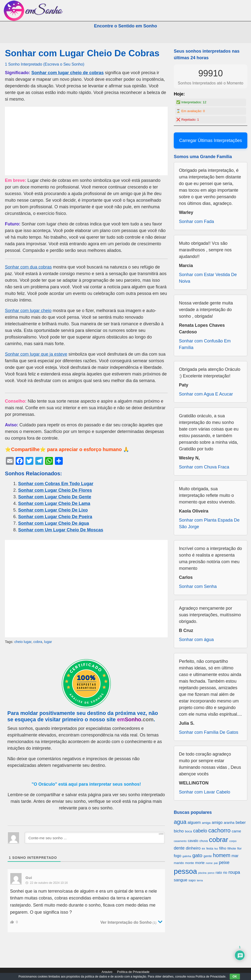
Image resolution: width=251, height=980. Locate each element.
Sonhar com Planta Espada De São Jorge (209, 523)
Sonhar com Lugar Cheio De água (54, 523)
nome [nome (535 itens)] (209, 863)
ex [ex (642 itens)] (203, 849)
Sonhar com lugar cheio (28, 311)
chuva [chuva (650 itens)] (204, 841)
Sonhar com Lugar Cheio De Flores (55, 490)
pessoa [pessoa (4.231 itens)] (185, 871)
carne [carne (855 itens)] (236, 831)
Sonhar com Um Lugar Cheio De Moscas (61, 530)
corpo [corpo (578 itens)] (233, 841)
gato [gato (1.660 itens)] (197, 855)
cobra (38, 642)
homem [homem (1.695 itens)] (222, 855)
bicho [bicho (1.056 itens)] (179, 831)
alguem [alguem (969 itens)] (194, 822)
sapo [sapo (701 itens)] (192, 880)
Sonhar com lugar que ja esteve (36, 354)
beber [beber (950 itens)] (241, 822)
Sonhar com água (196, 640)
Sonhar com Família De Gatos (209, 732)
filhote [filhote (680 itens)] (232, 848)
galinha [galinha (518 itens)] (187, 856)
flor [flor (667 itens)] (239, 848)
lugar (48, 642)
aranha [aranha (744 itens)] (229, 823)
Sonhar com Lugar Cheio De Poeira (55, 517)
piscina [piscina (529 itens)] (202, 873)
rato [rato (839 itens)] (219, 872)
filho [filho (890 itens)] (223, 848)
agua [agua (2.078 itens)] (180, 822)
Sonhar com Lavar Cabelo (205, 792)
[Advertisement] (86, 141)
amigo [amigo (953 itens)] (217, 822)
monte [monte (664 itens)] (189, 863)
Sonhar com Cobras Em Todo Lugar (56, 484)
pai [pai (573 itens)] (216, 863)
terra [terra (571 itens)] (200, 880)
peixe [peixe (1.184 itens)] (224, 863)
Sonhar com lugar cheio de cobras (68, 73)
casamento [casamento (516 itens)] (180, 841)
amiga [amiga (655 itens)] (206, 823)
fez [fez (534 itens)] (216, 849)
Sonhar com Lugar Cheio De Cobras (82, 53)
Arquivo (107, 972)
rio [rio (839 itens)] (225, 872)
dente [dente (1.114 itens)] (179, 848)
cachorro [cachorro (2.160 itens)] (219, 830)
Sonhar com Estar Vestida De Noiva (208, 278)
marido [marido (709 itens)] (179, 863)
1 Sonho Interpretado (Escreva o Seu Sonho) (45, 64)
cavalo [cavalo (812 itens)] (193, 841)
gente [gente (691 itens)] (208, 856)
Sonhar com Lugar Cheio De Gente (55, 497)
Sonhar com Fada (196, 222)
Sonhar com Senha (198, 586)
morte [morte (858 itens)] (200, 863)
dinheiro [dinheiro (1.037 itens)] (193, 848)
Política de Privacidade (133, 972)
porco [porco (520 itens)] (211, 873)
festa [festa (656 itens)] (210, 848)
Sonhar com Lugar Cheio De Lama (54, 503)
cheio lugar (23, 642)
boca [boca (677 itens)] (188, 831)
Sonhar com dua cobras (28, 267)
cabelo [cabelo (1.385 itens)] (200, 831)
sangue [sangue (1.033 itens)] (181, 880)
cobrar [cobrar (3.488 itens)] (219, 840)
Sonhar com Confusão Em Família (205, 344)
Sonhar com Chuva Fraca (204, 467)
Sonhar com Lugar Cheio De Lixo (53, 510)
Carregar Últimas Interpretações (211, 140)
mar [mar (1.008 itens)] (235, 856)
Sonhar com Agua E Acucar (206, 394)
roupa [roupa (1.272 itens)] (234, 872)
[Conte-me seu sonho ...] (95, 838)
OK (235, 977)
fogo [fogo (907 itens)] (178, 856)
